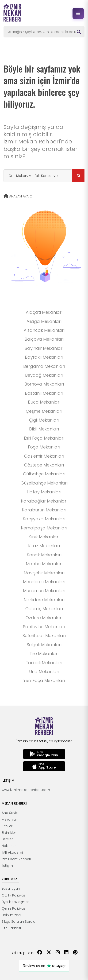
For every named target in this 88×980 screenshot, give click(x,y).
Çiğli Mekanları (44, 420)
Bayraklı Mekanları (44, 357)
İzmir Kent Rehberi (16, 859)
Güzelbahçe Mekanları (44, 483)
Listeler (7, 839)
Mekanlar (9, 820)
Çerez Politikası (14, 908)
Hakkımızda (11, 915)
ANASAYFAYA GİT (19, 196)
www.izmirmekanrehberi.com (26, 790)
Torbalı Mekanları (44, 663)
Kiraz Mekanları (44, 546)
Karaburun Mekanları (44, 510)
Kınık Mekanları (44, 537)
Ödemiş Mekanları (44, 609)
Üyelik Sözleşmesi (16, 902)
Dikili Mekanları (44, 429)
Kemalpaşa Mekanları (44, 528)
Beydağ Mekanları (44, 375)
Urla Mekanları (44, 672)
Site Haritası (11, 928)
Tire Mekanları (44, 654)
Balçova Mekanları (44, 339)
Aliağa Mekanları (44, 321)
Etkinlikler (9, 833)
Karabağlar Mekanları (44, 501)
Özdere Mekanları (44, 618)
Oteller (7, 826)
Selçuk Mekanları (44, 645)
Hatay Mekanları (44, 492)
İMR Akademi (12, 852)
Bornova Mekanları (44, 384)
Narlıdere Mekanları (44, 600)
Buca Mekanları (44, 402)
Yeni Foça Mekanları (44, 680)
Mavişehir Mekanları (44, 573)
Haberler (9, 846)
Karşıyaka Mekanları (44, 519)
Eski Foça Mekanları (44, 438)
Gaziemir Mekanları (44, 456)
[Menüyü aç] (78, 13)
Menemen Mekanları (44, 591)
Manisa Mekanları (44, 564)
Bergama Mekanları (44, 366)
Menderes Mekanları (44, 582)
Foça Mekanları (44, 447)
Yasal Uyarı (11, 889)
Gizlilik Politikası (14, 895)
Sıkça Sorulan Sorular (19, 922)
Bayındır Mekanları (44, 348)
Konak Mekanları (44, 555)
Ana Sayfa (10, 813)
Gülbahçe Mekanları (44, 474)
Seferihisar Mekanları (44, 636)
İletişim (7, 866)
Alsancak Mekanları (44, 330)
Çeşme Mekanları (44, 411)
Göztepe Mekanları (44, 465)
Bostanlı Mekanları (44, 393)
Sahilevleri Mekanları (44, 627)
